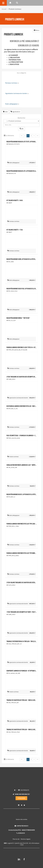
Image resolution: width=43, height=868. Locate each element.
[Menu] (3, 3)
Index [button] (5, 112)
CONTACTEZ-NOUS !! (21, 826)
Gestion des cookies (22, 819)
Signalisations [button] (15, 112)
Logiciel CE (11, 843)
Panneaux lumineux (12, 83)
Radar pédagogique (12, 104)
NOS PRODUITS (25, 790)
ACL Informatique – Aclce (29, 844)
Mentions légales (26, 839)
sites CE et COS (24, 843)
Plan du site (16, 839)
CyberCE (17, 843)
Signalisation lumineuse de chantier (17, 94)
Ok (21, 129)
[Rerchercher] (17, 3)
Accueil (4, 9)
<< (22, 136)
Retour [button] (37, 30)
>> (38, 136)
